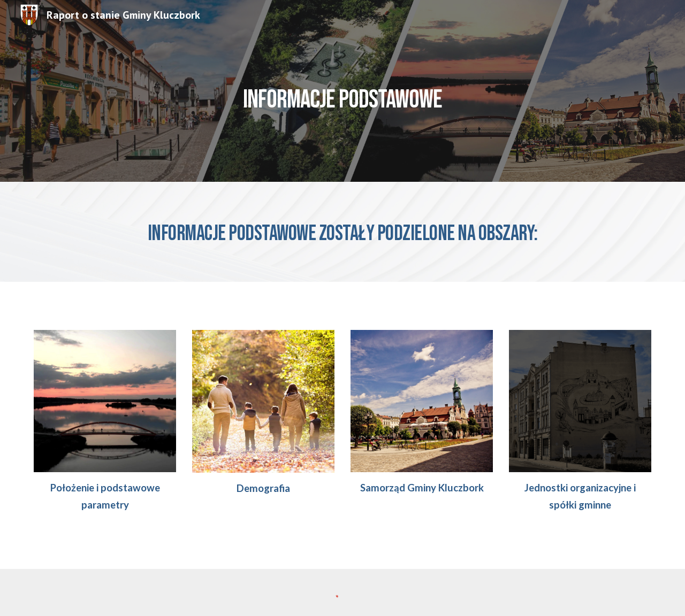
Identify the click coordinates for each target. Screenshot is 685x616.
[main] (342, 91)
